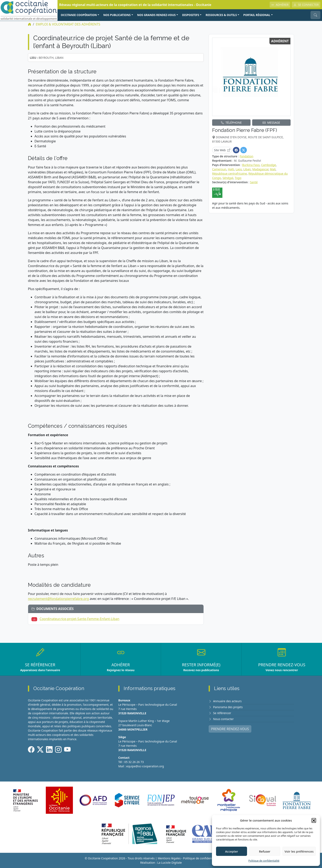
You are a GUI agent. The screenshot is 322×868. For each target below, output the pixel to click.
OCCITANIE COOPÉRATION (79, 15)
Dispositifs (191, 15)
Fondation (247, 156)
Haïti (231, 169)
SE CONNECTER (306, 5)
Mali (273, 169)
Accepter (232, 851)
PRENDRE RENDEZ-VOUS (230, 729)
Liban (247, 169)
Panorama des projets (228, 707)
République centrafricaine (229, 173)
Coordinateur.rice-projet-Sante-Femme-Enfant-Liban (79, 619)
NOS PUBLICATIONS (117, 15)
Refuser (265, 851)
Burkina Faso (251, 165)
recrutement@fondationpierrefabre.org (58, 599)
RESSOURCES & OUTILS (221, 15)
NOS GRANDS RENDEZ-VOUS (156, 15)
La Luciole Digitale (170, 863)
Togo (238, 178)
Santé (254, 182)
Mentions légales (169, 858)
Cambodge (269, 165)
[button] (314, 820)
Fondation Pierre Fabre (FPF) (245, 130)
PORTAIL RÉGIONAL (257, 15)
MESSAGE (271, 123)
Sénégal (228, 178)
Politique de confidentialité (264, 861)
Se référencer (222, 713)
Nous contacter (223, 719)
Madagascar (260, 169)
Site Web (222, 150)
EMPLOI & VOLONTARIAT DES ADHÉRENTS (68, 24)
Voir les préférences (299, 851)
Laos (239, 169)
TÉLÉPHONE (231, 123)
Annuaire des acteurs (227, 701)
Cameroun (219, 169)
